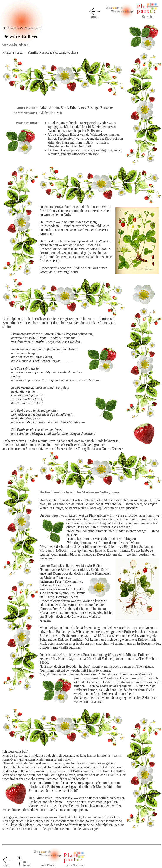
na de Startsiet (75, 865)
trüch (95, 17)
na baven (27, 863)
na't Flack (48, 865)
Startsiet (148, 17)
